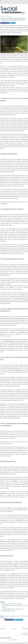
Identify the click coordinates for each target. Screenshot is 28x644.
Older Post (25, 629)
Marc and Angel (10, 616)
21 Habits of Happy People (9, 611)
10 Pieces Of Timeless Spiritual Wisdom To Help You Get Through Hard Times (13, 19)
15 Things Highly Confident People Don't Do (13, 609)
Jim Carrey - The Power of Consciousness (12, 604)
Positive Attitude (13, 640)
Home (14, 629)
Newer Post (3, 629)
